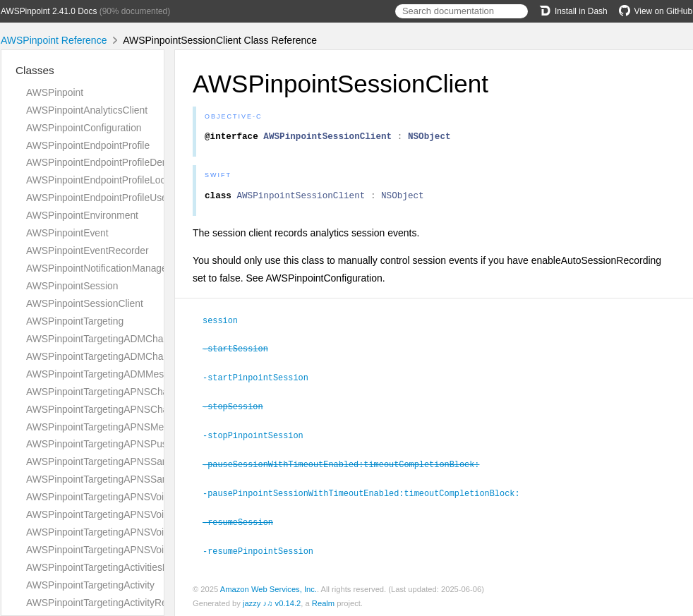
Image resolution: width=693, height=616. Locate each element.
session (226, 324)
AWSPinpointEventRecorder (88, 250)
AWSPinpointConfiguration (84, 128)
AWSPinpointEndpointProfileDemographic (117, 162)
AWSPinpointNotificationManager (98, 268)
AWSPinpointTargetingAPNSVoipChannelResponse (138, 514)
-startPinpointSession (261, 380)
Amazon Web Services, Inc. (269, 587)
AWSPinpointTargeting (75, 321)
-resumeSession (244, 521)
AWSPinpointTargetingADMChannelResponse (126, 356)
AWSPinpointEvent (67, 233)
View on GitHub (656, 11)
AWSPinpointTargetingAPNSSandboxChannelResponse (148, 479)
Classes (35, 70)
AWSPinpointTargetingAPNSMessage (108, 427)
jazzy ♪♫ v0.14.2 (272, 601)
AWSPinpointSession (72, 286)
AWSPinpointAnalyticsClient (87, 110)
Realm (323, 601)
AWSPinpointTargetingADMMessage (106, 374)
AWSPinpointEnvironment (82, 215)
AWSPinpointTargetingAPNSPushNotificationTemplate (143, 444)
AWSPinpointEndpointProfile (88, 145)
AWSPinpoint (55, 92)
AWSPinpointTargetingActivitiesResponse (116, 567)
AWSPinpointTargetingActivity (90, 585)
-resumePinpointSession (264, 549)
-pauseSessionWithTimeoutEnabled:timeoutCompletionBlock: (347, 464)
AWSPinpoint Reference (54, 40)
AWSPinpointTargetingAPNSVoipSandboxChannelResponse (157, 550)
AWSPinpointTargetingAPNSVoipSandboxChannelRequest (153, 532)
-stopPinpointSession (259, 436)
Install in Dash (573, 11)
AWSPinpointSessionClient (85, 303)
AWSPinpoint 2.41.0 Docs (49, 11)
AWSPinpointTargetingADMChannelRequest (122, 339)
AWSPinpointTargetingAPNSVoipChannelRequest (134, 497)
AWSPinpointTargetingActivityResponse (112, 603)
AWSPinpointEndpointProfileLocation (107, 180)
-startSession (241, 351)
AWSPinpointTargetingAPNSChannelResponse (128, 409)
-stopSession (239, 408)
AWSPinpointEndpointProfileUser (98, 198)
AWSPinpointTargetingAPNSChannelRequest (125, 392)
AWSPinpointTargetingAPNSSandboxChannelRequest (144, 461)
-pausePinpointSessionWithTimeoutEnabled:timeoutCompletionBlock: (367, 493)
